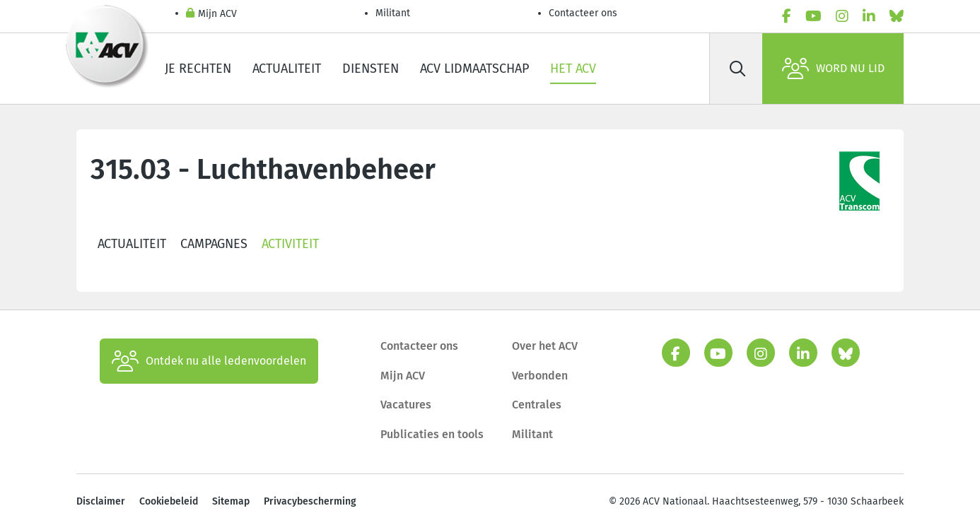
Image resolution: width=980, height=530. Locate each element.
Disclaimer (101, 501)
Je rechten (198, 69)
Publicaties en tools (432, 434)
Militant (393, 13)
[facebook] (787, 16)
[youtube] (813, 16)
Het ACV (573, 69)
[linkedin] (869, 16)
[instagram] (842, 16)
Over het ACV (545, 346)
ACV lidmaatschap (474, 69)
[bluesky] (897, 16)
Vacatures (406, 405)
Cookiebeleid (169, 501)
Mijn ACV (211, 14)
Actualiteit (287, 69)
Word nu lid (833, 69)
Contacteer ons (583, 13)
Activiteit (290, 244)
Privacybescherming (310, 501)
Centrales (537, 405)
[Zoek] (737, 69)
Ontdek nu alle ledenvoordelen (209, 361)
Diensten (371, 69)
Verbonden (540, 376)
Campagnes (214, 244)
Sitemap (231, 501)
